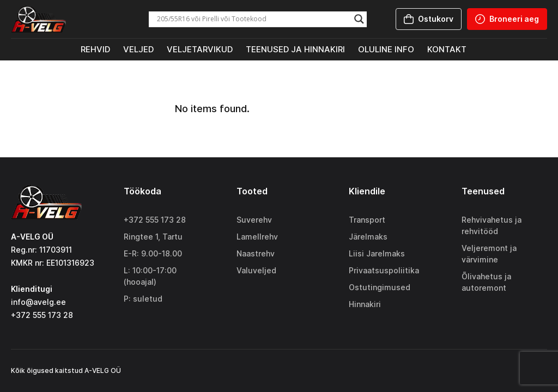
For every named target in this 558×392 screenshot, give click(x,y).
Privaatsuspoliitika (384, 270)
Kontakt (447, 49)
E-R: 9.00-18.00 (153, 253)
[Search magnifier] (359, 19)
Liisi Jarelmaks (377, 253)
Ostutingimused (380, 287)
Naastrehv (256, 253)
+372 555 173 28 (155, 220)
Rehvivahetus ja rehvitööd (492, 225)
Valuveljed (256, 270)
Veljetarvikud (200, 49)
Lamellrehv (257, 237)
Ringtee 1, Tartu (153, 237)
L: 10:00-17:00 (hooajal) (150, 276)
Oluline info (386, 49)
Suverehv (254, 220)
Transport (367, 220)
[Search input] (253, 19)
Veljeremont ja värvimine (489, 254)
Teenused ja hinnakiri (295, 49)
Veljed (138, 49)
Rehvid (95, 49)
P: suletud (143, 299)
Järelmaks (368, 237)
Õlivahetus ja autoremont (486, 282)
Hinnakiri (365, 304)
